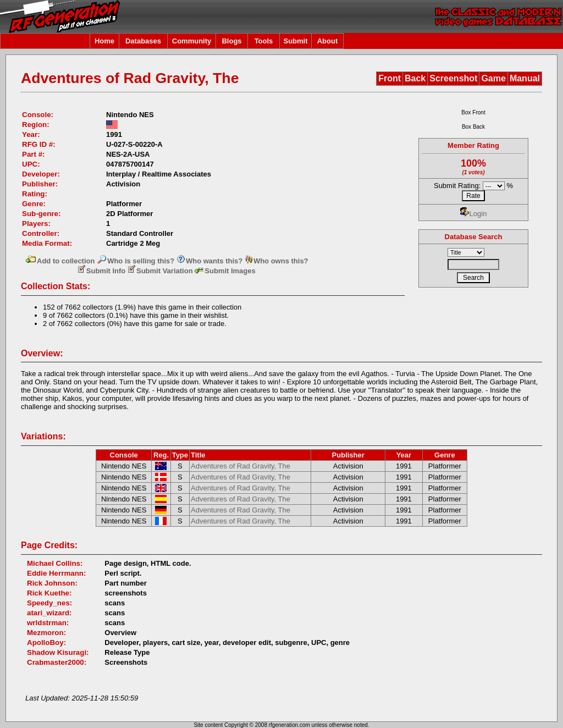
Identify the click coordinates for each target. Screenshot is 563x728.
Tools (264, 41)
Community (192, 41)
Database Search (474, 237)
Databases (143, 41)
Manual (525, 78)
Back (415, 78)
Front (390, 78)
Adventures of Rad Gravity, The (241, 466)
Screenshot (453, 78)
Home (104, 41)
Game (493, 78)
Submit (295, 41)
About (328, 41)
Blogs (231, 41)
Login (474, 214)
